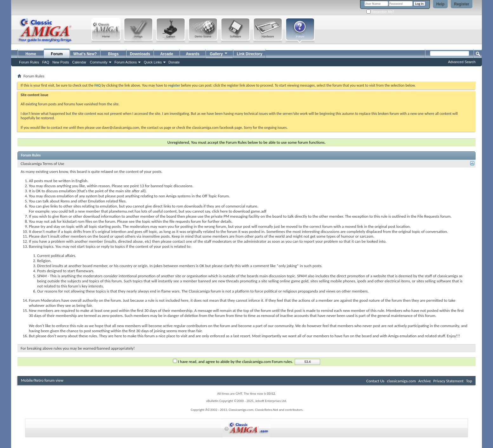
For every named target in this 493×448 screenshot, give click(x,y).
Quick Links (153, 62)
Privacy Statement (448, 381)
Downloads (140, 54)
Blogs (113, 54)
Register (462, 4)
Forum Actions (126, 62)
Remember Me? (380, 12)
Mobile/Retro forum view (42, 380)
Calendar (79, 62)
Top (469, 381)
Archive (424, 381)
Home (31, 54)
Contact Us (375, 381)
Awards (193, 54)
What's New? (85, 54)
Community (99, 62)
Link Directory (250, 54)
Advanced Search (462, 62)
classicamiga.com (401, 381)
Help (440, 4)
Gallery (219, 53)
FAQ (46, 62)
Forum (57, 54)
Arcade (167, 54)
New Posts (61, 62)
